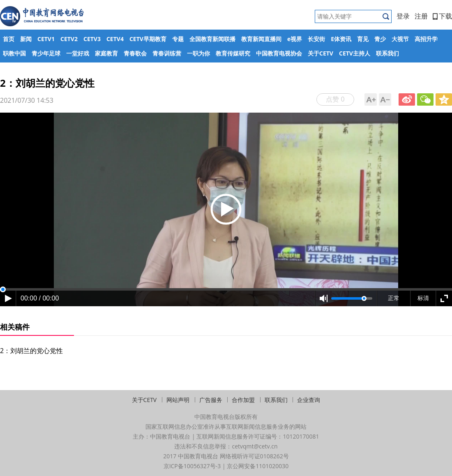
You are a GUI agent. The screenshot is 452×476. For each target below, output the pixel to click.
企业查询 (309, 400)
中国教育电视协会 (279, 53)
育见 (363, 39)
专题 (178, 39)
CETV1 (46, 39)
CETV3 (92, 39)
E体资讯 (341, 39)
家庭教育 (106, 53)
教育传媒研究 (233, 53)
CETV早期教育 (148, 39)
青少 (380, 39)
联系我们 (387, 53)
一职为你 (198, 53)
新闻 (26, 39)
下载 (442, 16)
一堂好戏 (78, 53)
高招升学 (426, 39)
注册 (421, 16)
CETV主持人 (355, 53)
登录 (403, 16)
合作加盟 (243, 400)
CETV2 (69, 39)
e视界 (295, 39)
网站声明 (178, 400)
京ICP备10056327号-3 (192, 466)
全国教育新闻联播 (212, 39)
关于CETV (321, 53)
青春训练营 (167, 53)
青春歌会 (135, 53)
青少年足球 (46, 53)
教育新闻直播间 (261, 39)
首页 (9, 39)
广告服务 (211, 400)
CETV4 (115, 39)
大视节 (400, 39)
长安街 (316, 39)
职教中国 (14, 53)
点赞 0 (335, 99)
